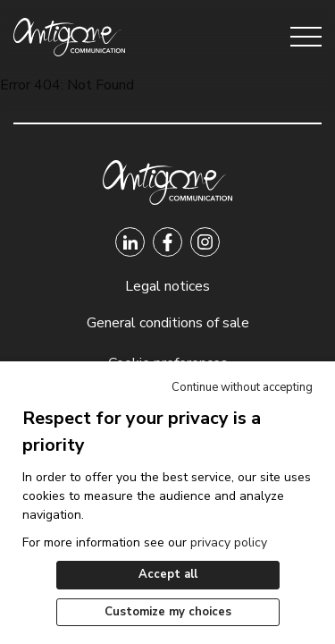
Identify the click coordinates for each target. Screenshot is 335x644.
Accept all (168, 574)
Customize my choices (168, 612)
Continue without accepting (242, 387)
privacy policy (229, 542)
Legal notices (167, 286)
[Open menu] (306, 37)
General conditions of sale (168, 323)
